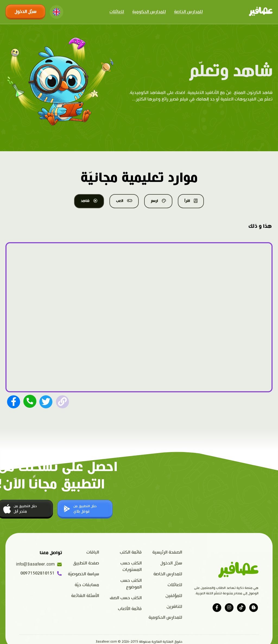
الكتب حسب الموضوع (131, 584)
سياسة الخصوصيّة (83, 574)
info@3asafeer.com (41, 564)
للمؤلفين (174, 596)
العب (124, 201)
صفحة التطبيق (86, 563)
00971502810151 (41, 573)
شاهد (89, 201)
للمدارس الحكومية (149, 12)
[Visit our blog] (254, 608)
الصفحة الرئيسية (167, 552)
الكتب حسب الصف (126, 598)
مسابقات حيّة (87, 585)
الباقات (93, 552)
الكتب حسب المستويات (131, 566)
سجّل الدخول (25, 12)
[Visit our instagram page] (229, 608)
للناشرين (174, 607)
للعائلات (117, 12)
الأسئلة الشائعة (85, 596)
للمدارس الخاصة (188, 12)
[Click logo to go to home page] (261, 12)
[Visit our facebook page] (217, 608)
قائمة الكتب (131, 552)
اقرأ (191, 201)
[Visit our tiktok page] (241, 608)
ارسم (158, 201)
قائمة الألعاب (130, 609)
